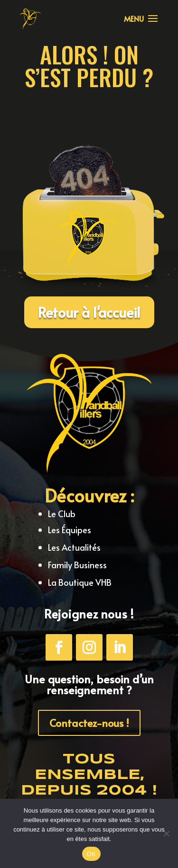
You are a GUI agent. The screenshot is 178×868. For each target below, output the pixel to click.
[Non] (166, 833)
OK (91, 854)
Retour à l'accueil (89, 312)
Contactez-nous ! (89, 723)
